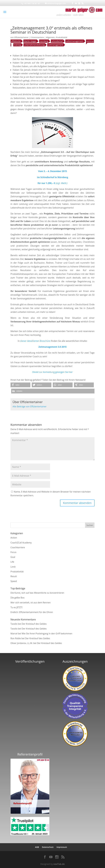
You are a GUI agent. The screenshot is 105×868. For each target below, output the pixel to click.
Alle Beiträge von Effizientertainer (30, 406)
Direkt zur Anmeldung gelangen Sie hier (53, 372)
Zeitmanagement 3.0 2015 (53, 347)
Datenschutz (48, 847)
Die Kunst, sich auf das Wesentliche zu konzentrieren (37, 593)
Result (14, 576)
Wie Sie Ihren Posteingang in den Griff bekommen (47, 634)
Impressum (62, 847)
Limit (13, 567)
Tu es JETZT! (17, 607)
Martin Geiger (30, 41)
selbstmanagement (75, 41)
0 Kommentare (37, 37)
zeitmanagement (56, 45)
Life (12, 562)
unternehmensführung (34, 45)
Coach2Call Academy (21, 543)
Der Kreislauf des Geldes (34, 624)
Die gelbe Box (17, 598)
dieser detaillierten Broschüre (35, 341)
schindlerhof (57, 41)
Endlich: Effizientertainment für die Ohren (32, 612)
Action (14, 538)
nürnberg (44, 41)
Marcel (14, 634)
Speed (14, 581)
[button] (20, 385)
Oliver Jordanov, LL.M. (22, 643)
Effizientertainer (21, 37)
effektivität (16, 41)
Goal (13, 557)
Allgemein (50, 37)
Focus (13, 552)
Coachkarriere (18, 547)
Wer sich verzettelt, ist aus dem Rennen (31, 603)
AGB (37, 847)
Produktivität (62, 37)
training (17, 45)
